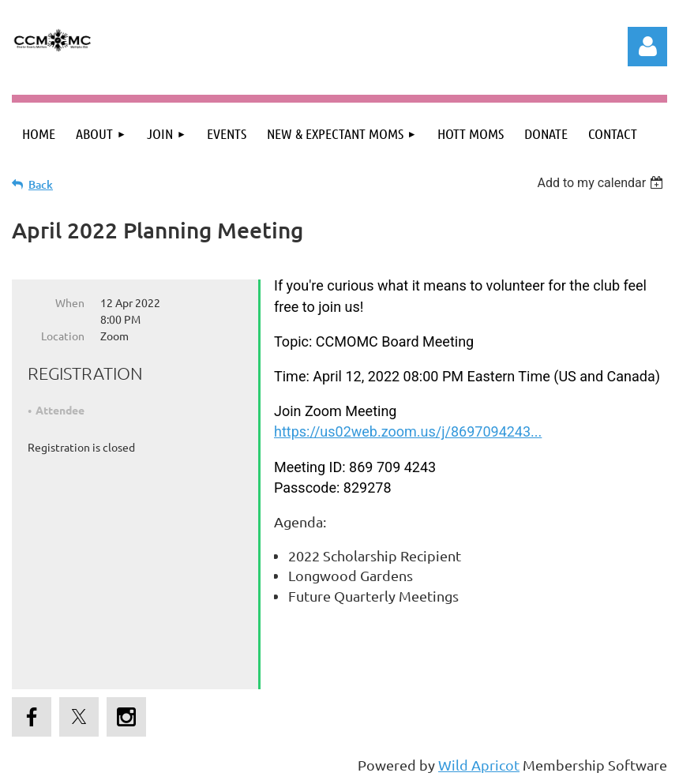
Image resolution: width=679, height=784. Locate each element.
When (70, 302)
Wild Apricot (479, 765)
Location (63, 336)
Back (41, 184)
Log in (647, 47)
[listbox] (602, 183)
